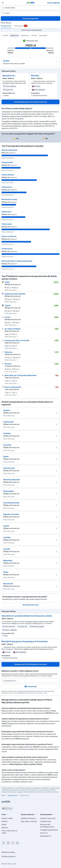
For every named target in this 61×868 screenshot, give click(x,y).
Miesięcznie (14, 35)
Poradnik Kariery (46, 821)
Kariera (4, 824)
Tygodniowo (25, 35)
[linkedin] (17, 843)
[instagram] (8, 843)
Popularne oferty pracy (48, 818)
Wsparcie (5, 828)
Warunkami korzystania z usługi (38, 693)
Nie (45, 138)
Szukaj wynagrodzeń (30, 18)
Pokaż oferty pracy (8, 158)
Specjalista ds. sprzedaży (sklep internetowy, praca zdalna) (10, 76)
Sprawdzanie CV (46, 836)
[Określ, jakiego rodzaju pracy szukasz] (30, 8)
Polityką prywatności (24, 693)
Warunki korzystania (8, 852)
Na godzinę (43, 35)
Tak (16, 138)
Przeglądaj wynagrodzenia (49, 830)
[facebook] (3, 843)
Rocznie (5, 35)
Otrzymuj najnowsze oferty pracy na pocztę (30, 102)
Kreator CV (44, 833)
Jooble (14, 864)
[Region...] (30, 13)
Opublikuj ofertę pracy (28, 818)
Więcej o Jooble (7, 818)
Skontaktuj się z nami (31, 605)
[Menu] (3, 3)
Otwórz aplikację (53, 3)
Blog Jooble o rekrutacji (29, 821)
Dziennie (34, 35)
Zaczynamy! (31, 686)
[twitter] (13, 843)
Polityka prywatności (9, 856)
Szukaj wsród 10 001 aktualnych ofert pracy (31, 664)
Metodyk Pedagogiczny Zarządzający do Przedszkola (38, 76)
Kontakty (5, 821)
